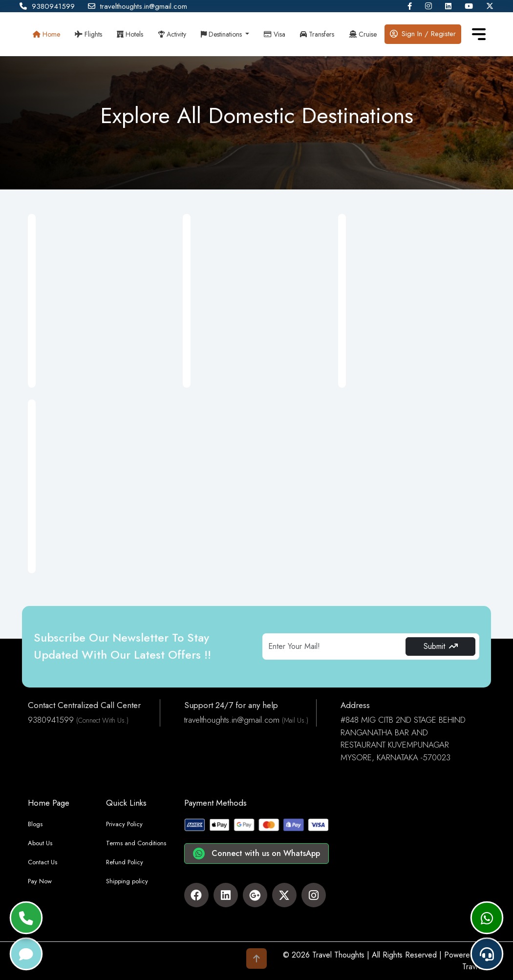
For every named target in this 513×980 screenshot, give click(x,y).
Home (46, 34)
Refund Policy (125, 862)
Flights (88, 34)
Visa (275, 34)
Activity (172, 34)
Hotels (130, 34)
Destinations (222, 34)
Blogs (35, 824)
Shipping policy (127, 881)
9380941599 (47, 6)
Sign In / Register (423, 34)
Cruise (363, 34)
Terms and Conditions (136, 843)
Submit (441, 646)
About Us (40, 843)
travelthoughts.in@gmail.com (138, 6)
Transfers (317, 34)
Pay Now (40, 881)
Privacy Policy (124, 824)
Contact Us (43, 862)
